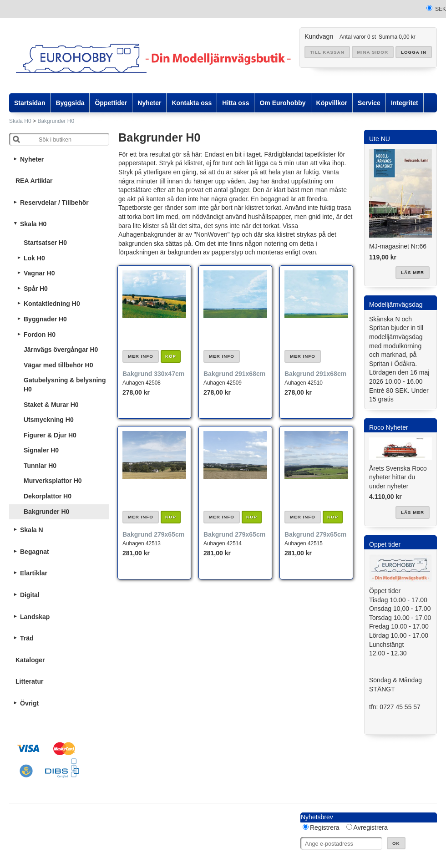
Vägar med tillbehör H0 (58, 365)
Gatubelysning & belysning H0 (65, 385)
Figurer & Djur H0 (50, 435)
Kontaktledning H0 (52, 304)
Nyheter (32, 159)
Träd (27, 638)
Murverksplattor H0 (53, 481)
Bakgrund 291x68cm (234, 374)
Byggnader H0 (45, 319)
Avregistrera (371, 827)
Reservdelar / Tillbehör (54, 203)
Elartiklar (34, 573)
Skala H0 (20, 121)
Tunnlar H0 (40, 466)
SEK (441, 9)
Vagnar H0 (39, 273)
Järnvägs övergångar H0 (61, 350)
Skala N (32, 530)
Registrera (325, 827)
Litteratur (29, 681)
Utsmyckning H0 (49, 420)
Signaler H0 (41, 450)
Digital (30, 595)
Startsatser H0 (45, 243)
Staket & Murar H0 (51, 405)
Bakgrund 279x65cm (153, 534)
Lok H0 (34, 258)
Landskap (35, 617)
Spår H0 (36, 289)
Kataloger (30, 660)
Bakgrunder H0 (56, 121)
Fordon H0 (40, 335)
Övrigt (29, 703)
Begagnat (35, 552)
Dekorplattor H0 (48, 496)
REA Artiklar (34, 181)
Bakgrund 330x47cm (153, 374)
